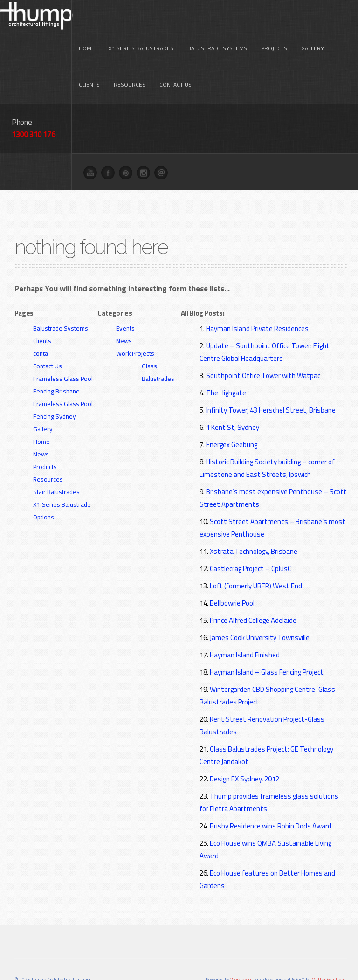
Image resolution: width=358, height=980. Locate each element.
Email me (164, 145)
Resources (130, 55)
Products (45, 436)
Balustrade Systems (217, 18)
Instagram (146, 145)
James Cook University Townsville (260, 607)
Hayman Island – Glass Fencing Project (267, 642)
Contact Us (176, 55)
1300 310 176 (33, 104)
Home (87, 18)
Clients (89, 55)
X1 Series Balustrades (141, 18)
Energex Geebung (232, 414)
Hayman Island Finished (245, 625)
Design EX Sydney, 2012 (244, 749)
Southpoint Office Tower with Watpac (263, 345)
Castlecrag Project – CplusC (251, 538)
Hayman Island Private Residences (257, 298)
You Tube (93, 145)
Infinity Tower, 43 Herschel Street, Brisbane (271, 380)
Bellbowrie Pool (232, 573)
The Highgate (226, 362)
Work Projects (135, 323)
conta (41, 323)
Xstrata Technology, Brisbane (254, 521)
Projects (274, 18)
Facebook (110, 145)
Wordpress (241, 949)
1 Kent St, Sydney (233, 397)
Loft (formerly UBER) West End (256, 556)
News (41, 424)
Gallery (313, 18)
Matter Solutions (329, 949)
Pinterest (128, 145)
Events (125, 298)
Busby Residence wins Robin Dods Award (271, 796)
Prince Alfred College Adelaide (253, 590)
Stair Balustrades (56, 462)
